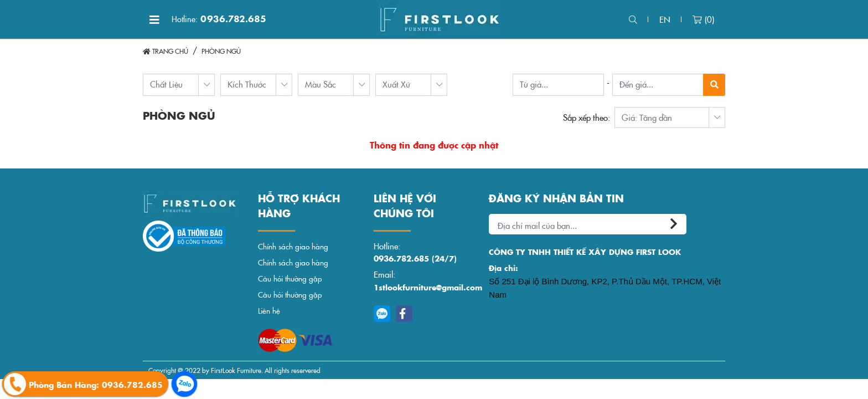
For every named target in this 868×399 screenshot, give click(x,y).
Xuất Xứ (396, 84)
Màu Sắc (321, 84)
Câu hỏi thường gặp (290, 278)
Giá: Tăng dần (647, 117)
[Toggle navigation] (154, 19)
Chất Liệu (166, 84)
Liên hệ (269, 311)
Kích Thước (247, 84)
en (665, 19)
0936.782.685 (219, 19)
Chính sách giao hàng (293, 246)
